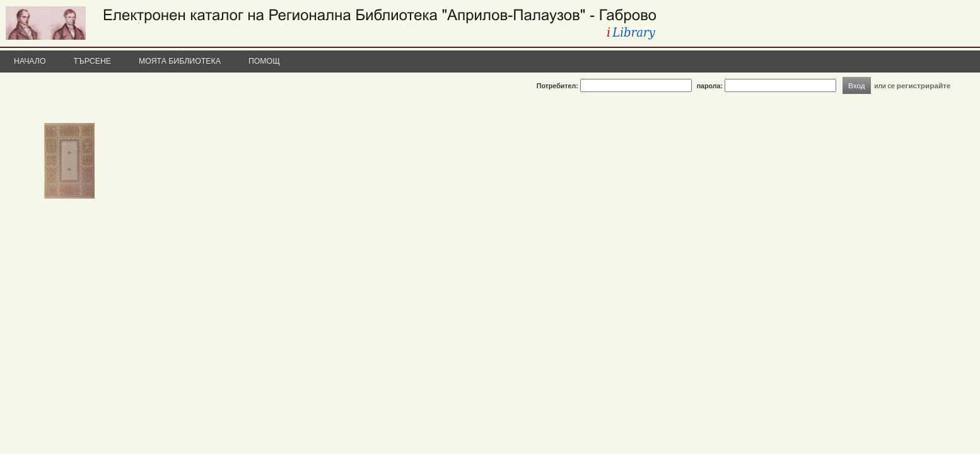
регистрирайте (924, 85)
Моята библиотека (180, 61)
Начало (30, 61)
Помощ (264, 61)
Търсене (93, 61)
